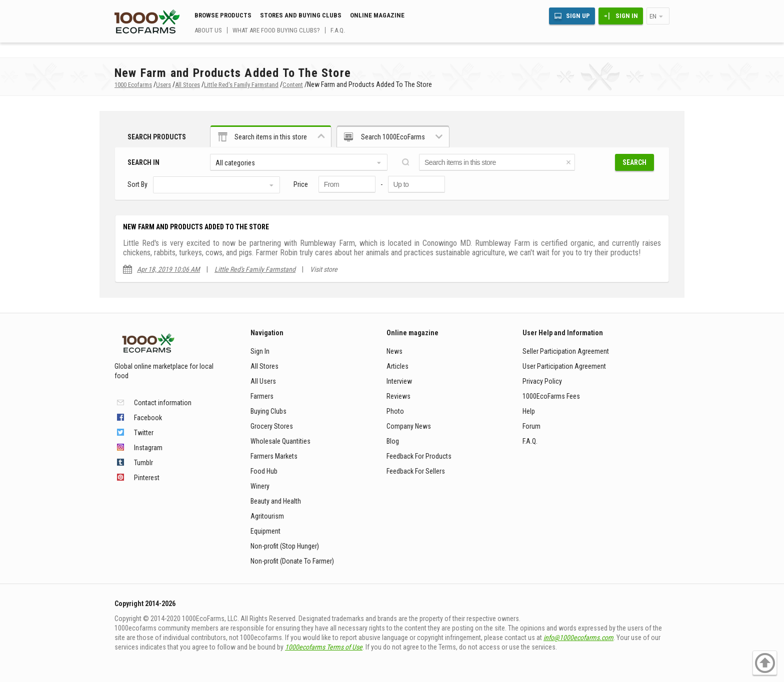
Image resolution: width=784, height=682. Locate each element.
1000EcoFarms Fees (551, 396)
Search (634, 162)
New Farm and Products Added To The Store (196, 227)
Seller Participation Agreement (566, 351)
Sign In (627, 16)
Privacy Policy (542, 381)
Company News (409, 426)
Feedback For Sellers (416, 471)
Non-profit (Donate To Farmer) (292, 561)
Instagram (148, 448)
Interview (399, 381)
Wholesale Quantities (280, 441)
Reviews (398, 396)
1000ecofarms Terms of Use (324, 647)
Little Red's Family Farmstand (255, 269)
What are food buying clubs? (276, 30)
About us (208, 30)
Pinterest (147, 478)
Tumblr (143, 463)
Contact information (163, 403)
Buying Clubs (268, 411)
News (394, 351)
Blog (393, 441)
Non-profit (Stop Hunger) (285, 546)
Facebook (148, 418)
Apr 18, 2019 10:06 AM (168, 269)
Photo (395, 411)
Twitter (144, 433)
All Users (263, 381)
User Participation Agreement (564, 366)
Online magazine (377, 15)
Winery (260, 486)
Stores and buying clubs (301, 15)
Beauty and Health (276, 501)
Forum (531, 426)
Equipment (265, 531)
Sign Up (578, 16)
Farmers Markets (274, 456)
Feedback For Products (419, 456)
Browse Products (223, 15)
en (653, 16)
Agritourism (267, 516)
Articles (397, 366)
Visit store (324, 269)
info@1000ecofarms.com (578, 638)
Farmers (262, 396)
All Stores (264, 366)
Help (529, 411)
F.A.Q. (338, 30)
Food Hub (264, 471)
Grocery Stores (272, 426)
